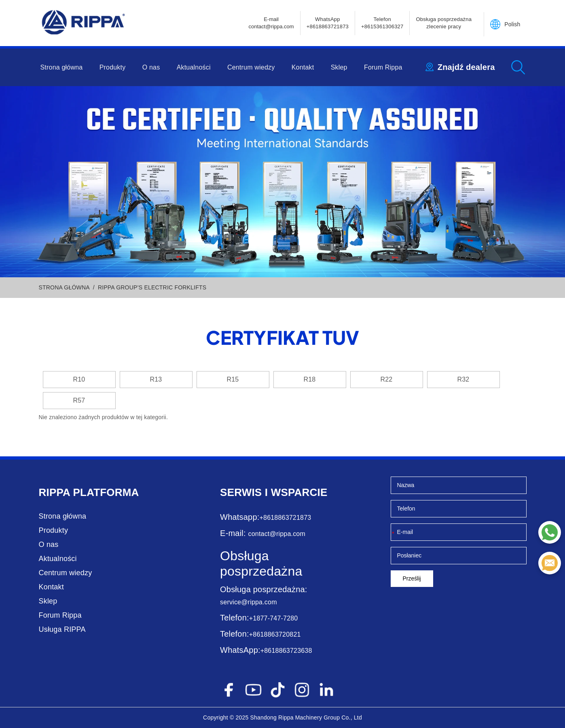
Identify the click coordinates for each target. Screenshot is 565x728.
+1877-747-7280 (274, 618)
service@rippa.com (249, 602)
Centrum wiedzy (251, 67)
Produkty (113, 67)
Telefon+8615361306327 (382, 23)
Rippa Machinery (300, 717)
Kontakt (303, 67)
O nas (151, 67)
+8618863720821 (275, 634)
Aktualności (194, 67)
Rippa (55, 492)
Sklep (339, 67)
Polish (512, 24)
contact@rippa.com (276, 534)
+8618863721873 (286, 518)
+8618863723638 (286, 651)
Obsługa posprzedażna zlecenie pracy (444, 23)
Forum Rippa (383, 67)
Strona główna (62, 67)
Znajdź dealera (466, 67)
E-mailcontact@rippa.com (271, 23)
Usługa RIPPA (62, 629)
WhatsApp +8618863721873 (328, 23)
